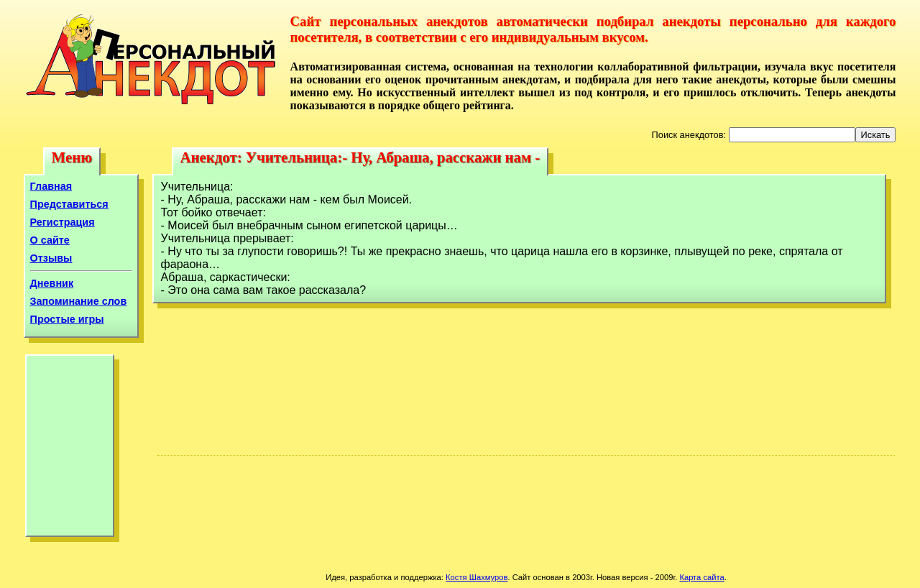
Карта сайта (701, 577)
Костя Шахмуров (477, 577)
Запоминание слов (79, 301)
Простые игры (67, 319)
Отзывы (51, 258)
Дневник (52, 283)
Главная (51, 186)
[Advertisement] (70, 449)
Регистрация (63, 222)
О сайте (50, 240)
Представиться (69, 204)
